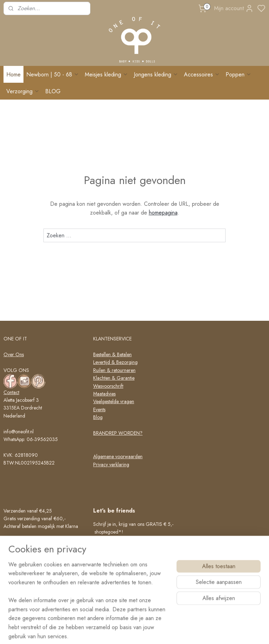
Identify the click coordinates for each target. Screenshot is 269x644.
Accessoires (202, 74)
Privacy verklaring (111, 465)
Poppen (239, 74)
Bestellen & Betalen (112, 354)
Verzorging (23, 91)
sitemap (152, 631)
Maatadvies (104, 394)
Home (13, 74)
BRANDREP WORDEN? (118, 433)
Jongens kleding (156, 74)
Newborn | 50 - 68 (53, 74)
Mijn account (234, 8)
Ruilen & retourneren (114, 370)
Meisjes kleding (106, 74)
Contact (11, 392)
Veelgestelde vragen (114, 401)
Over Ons (14, 354)
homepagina (163, 213)
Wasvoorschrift (108, 386)
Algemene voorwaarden (118, 456)
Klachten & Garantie (114, 378)
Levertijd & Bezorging (115, 362)
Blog (98, 417)
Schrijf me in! (114, 597)
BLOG (53, 91)
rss (164, 631)
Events (99, 409)
